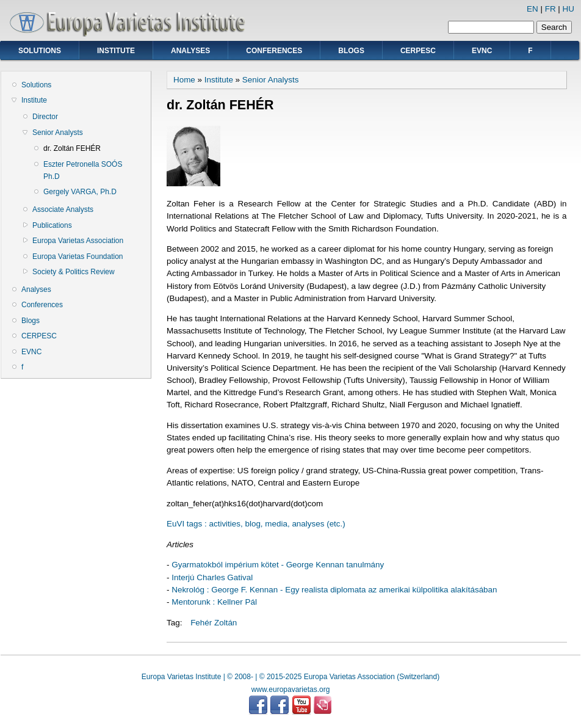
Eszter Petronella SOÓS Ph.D (83, 170)
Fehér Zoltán (214, 623)
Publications (52, 225)
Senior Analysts (58, 133)
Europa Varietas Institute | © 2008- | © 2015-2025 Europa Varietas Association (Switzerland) (290, 677)
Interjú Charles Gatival (212, 577)
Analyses (190, 51)
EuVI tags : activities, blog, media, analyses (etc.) (256, 524)
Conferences (274, 51)
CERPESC (418, 51)
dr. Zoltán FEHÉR (72, 148)
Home (184, 80)
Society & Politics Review (74, 272)
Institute (116, 51)
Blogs (351, 51)
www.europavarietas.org (291, 690)
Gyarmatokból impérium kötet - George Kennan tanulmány (278, 565)
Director (45, 117)
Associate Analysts (63, 209)
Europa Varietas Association (78, 241)
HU (568, 9)
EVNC (482, 51)
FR (550, 9)
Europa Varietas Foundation (78, 257)
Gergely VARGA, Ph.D (80, 192)
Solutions (40, 51)
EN (532, 9)
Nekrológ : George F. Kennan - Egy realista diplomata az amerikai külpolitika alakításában (334, 590)
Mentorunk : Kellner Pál (214, 602)
